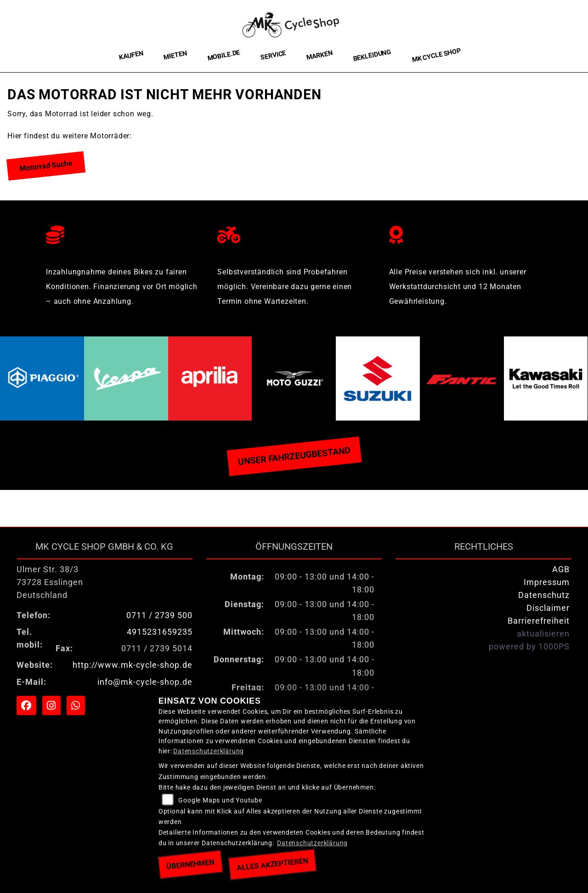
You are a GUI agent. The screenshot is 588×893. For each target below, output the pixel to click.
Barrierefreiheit (539, 621)
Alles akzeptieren (272, 864)
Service (273, 55)
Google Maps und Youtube (220, 800)
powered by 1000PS (529, 647)
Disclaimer (548, 608)
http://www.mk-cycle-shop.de (133, 665)
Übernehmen (190, 864)
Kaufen (131, 55)
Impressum (547, 582)
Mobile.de (224, 55)
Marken (319, 56)
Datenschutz (544, 595)
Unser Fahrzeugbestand (294, 456)
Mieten (175, 55)
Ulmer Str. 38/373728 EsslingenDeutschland (50, 582)
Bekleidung (372, 55)
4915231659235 (160, 632)
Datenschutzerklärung (209, 751)
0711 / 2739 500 (159, 615)
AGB (561, 569)
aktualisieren (543, 634)
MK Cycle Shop (436, 55)
